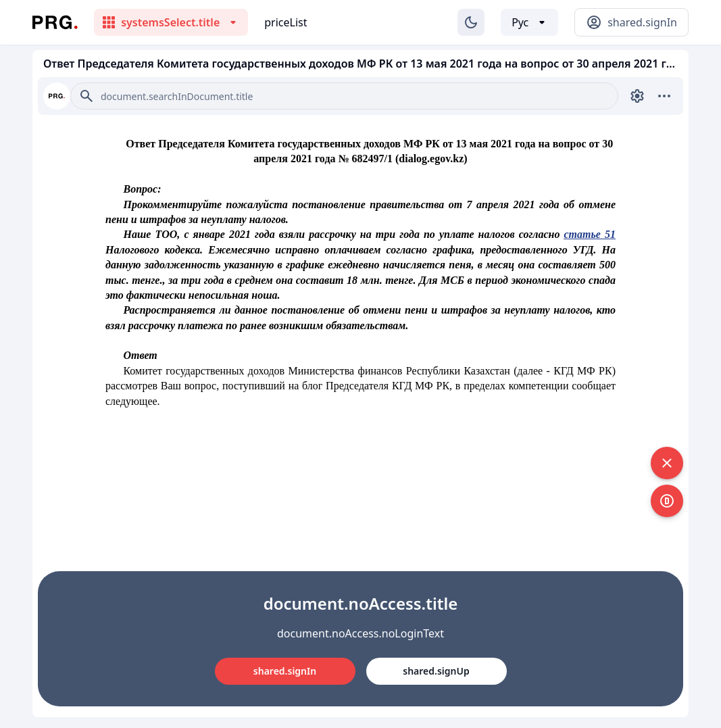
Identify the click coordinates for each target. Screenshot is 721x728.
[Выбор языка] (529, 22)
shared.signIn (285, 671)
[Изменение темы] (471, 22)
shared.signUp (436, 671)
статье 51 (590, 234)
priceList (285, 22)
